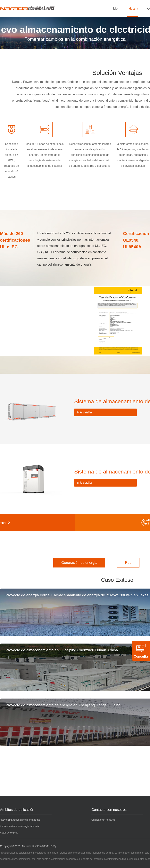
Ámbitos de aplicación (17, 810)
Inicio (114, 8)
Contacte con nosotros (109, 810)
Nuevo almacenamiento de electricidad (20, 820)
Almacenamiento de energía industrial (20, 826)
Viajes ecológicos (9, 833)
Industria (132, 8)
